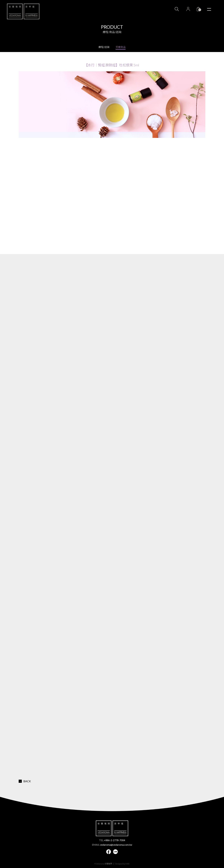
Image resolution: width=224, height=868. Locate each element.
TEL (112, 840)
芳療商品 (121, 47)
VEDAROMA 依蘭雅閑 (23, 11)
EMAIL (112, 845)
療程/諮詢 (104, 47)
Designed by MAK (122, 864)
